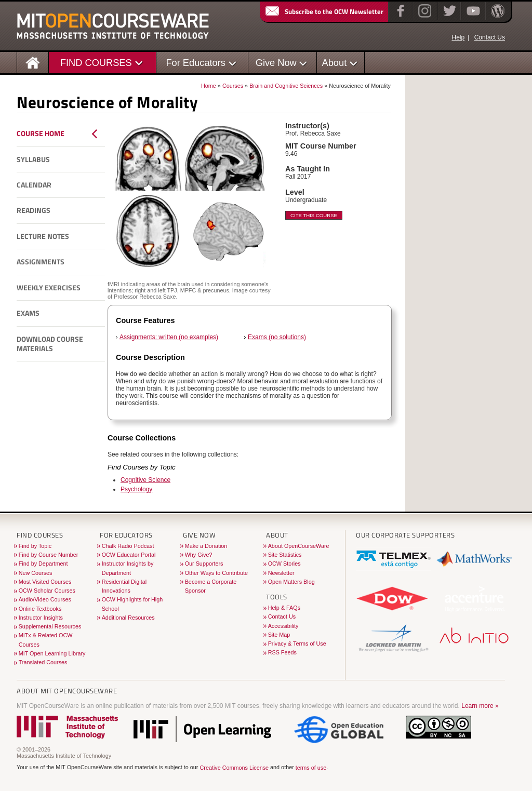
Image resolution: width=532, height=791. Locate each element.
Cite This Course (314, 215)
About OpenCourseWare (299, 546)
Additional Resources (128, 618)
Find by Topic (35, 546)
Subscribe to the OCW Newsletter (324, 11)
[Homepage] (33, 62)
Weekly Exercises (49, 288)
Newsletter (281, 573)
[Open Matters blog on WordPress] (497, 18)
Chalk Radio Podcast (128, 546)
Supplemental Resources (50, 626)
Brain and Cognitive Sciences (286, 86)
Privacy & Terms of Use (297, 643)
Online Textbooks (40, 609)
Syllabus (33, 159)
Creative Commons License (234, 768)
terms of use (311, 768)
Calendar (34, 185)
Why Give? (199, 555)
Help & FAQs (284, 608)
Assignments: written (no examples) (169, 337)
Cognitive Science (145, 480)
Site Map (279, 635)
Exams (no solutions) (277, 337)
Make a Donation (206, 546)
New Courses (36, 573)
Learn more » (480, 706)
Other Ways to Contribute (216, 573)
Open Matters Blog (291, 582)
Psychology (136, 489)
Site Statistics (285, 555)
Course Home (41, 133)
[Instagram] (424, 18)
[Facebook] (399, 18)
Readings (34, 210)
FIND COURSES (96, 63)
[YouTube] (472, 18)
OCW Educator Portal (129, 555)
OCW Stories (284, 564)
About (335, 63)
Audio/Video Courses (45, 599)
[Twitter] (449, 18)
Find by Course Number (49, 555)
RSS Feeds (282, 652)
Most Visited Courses (45, 582)
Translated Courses (43, 662)
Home (209, 86)
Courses (233, 86)
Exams (28, 313)
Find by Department (43, 564)
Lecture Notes (43, 236)
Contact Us (490, 37)
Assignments (41, 262)
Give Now (276, 63)
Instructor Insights (41, 618)
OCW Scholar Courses (47, 591)
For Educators (196, 63)
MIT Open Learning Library (52, 653)
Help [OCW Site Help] (458, 37)
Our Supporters (204, 564)
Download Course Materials (50, 344)
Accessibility (283, 626)
